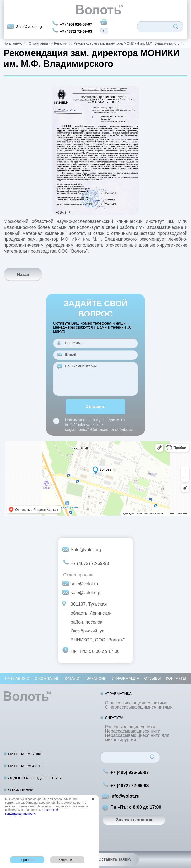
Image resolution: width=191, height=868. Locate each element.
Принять (27, 860)
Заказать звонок (134, 820)
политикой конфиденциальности (32, 812)
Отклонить (67, 860)
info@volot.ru (125, 796)
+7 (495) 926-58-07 (76, 24)
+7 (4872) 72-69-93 (76, 31)
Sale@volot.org (29, 26)
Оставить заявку (115, 859)
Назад (23, 274)
